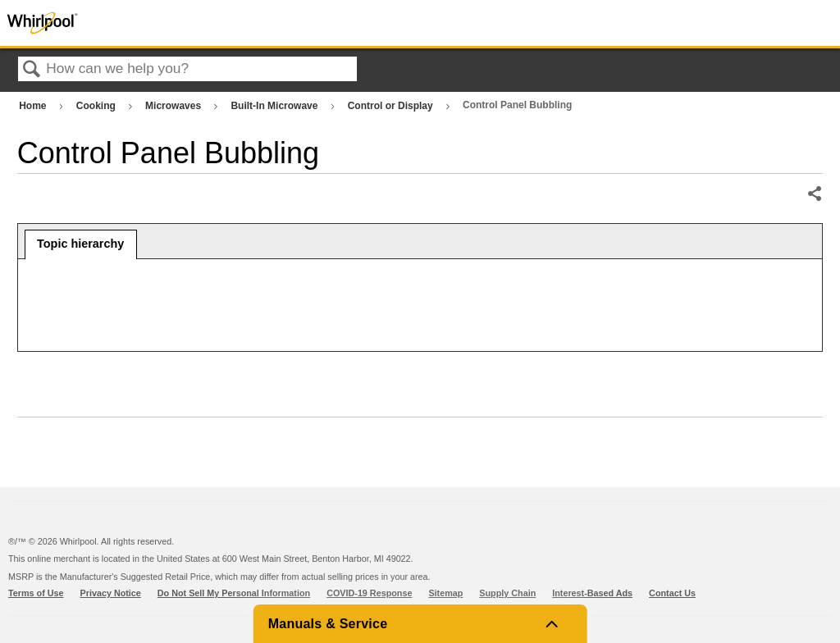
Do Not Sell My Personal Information (234, 593)
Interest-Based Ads (592, 593)
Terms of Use (36, 593)
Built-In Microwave (275, 106)
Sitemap (445, 593)
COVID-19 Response (369, 593)
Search (32, 70)
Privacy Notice (111, 593)
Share (814, 194)
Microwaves (174, 106)
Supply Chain (507, 593)
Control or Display (392, 106)
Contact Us (672, 593)
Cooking (97, 106)
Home (34, 106)
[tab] (81, 244)
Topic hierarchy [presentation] (80, 244)
